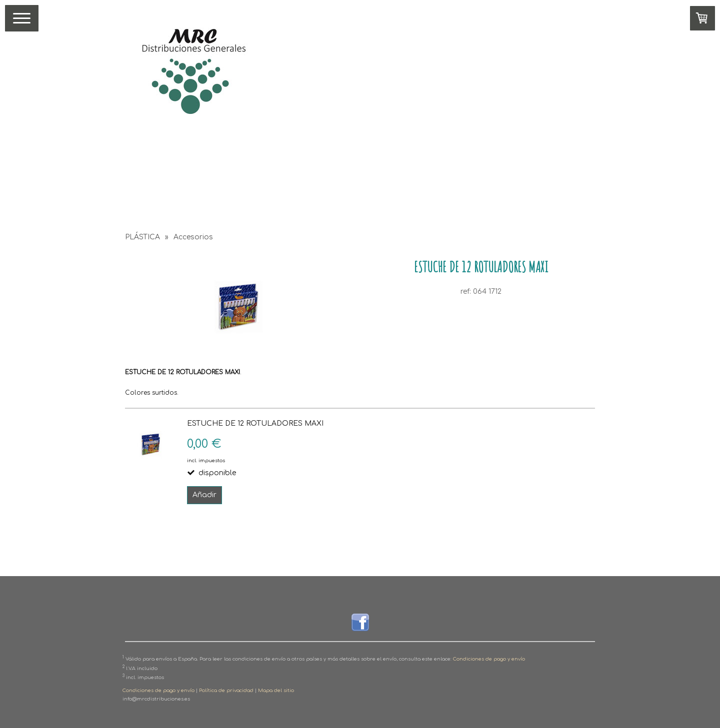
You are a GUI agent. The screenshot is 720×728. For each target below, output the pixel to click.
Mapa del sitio (276, 691)
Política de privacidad (226, 691)
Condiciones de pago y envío (489, 660)
